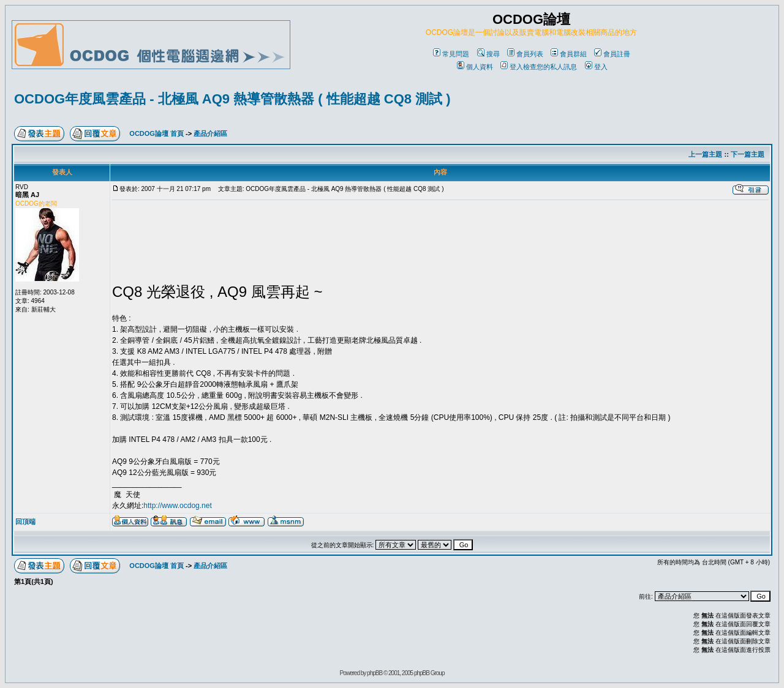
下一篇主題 (748, 154)
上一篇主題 (705, 154)
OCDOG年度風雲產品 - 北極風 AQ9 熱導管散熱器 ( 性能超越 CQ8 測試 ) (232, 99)
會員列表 (525, 54)
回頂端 (25, 522)
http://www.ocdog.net (177, 506)
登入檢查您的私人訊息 (539, 67)
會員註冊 (612, 54)
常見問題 (451, 54)
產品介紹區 (210, 133)
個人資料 (475, 67)
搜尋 (488, 54)
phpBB (375, 673)
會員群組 (569, 54)
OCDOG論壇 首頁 (156, 133)
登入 (596, 67)
